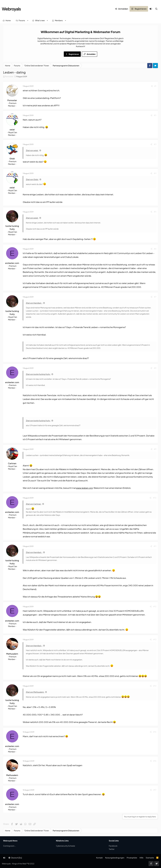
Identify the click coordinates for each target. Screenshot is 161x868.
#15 (155, 732)
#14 (155, 686)
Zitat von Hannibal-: (34, 303)
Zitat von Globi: (32, 179)
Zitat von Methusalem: (35, 692)
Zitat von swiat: (32, 150)
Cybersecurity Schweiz (65, 846)
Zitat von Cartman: (34, 504)
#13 (155, 639)
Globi (12, 159)
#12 (155, 606)
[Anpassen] (151, 9)
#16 (155, 761)
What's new (40, 20)
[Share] (152, 86)
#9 (155, 449)
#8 (155, 368)
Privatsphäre (132, 858)
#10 (155, 498)
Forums (22, 20)
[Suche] (156, 9)
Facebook (113, 846)
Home (8, 20)
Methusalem (12, 654)
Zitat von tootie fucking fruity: (38, 374)
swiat (12, 130)
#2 (155, 115)
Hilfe (141, 858)
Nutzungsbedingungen (115, 858)
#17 (155, 790)
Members (59, 20)
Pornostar (9, 76)
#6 (155, 249)
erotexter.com (12, 263)
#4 (155, 173)
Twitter (112, 849)
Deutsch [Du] (15, 858)
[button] (28, 20)
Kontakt (99, 858)
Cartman (12, 463)
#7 (155, 297)
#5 (155, 212)
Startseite (150, 858)
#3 (155, 144)
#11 (155, 546)
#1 (155, 86)
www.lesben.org (84, 488)
